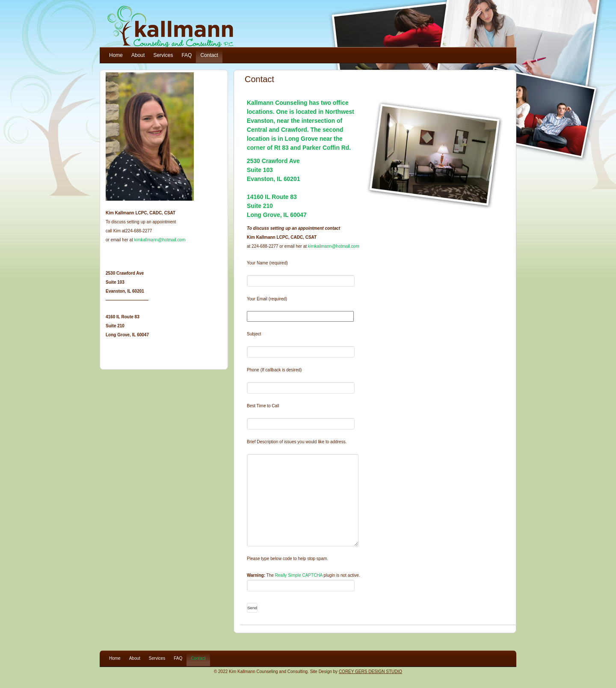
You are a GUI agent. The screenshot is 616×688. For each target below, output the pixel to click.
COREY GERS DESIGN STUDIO (370, 672)
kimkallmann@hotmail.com (334, 246)
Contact (209, 55)
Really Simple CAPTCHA (299, 575)
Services (163, 55)
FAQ (187, 55)
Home (116, 55)
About (138, 55)
